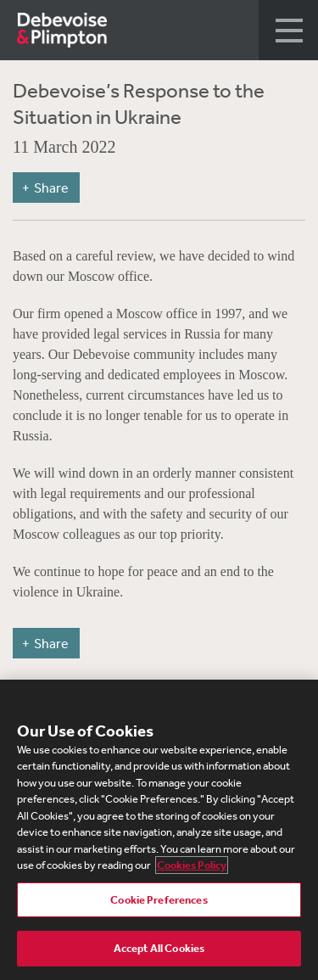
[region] (159, 830)
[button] (288, 30)
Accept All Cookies (159, 948)
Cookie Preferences (159, 900)
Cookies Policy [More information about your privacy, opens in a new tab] (192, 865)
